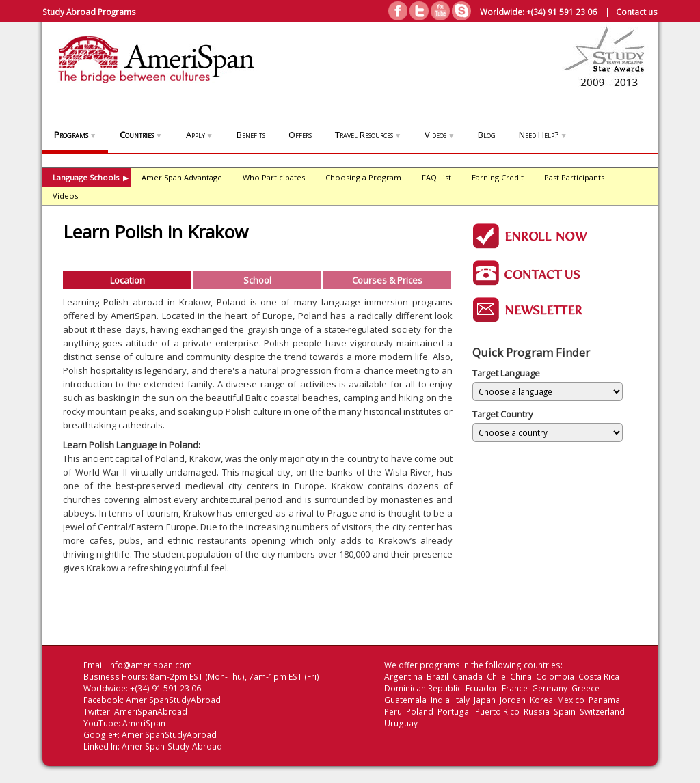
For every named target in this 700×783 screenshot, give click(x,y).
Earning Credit (498, 177)
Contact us (637, 12)
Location (127, 280)
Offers (300, 135)
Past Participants (574, 177)
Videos (440, 135)
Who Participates (274, 177)
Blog (487, 135)
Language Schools (91, 177)
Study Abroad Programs (89, 12)
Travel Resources (368, 135)
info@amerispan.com (150, 665)
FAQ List (436, 177)
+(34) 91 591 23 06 (562, 12)
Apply (200, 135)
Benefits (251, 135)
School (257, 280)
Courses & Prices (387, 280)
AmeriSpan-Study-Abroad (172, 746)
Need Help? (543, 135)
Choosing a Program (363, 177)
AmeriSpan (144, 723)
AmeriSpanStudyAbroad (173, 700)
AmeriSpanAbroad (151, 712)
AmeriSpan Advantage (182, 177)
